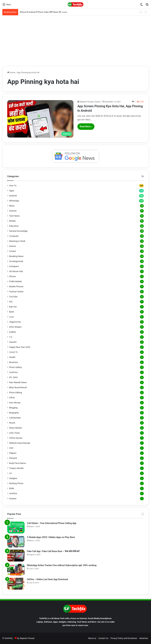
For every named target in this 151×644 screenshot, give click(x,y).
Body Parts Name (17, 463)
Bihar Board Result (18, 387)
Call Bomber (15, 418)
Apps (12, 191)
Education (14, 226)
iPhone (12, 276)
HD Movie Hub (16, 271)
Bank (12, 312)
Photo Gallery (16, 367)
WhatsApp (14, 201)
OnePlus (13, 493)
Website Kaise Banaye (20, 443)
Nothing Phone (16, 483)
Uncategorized (16, 261)
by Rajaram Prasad (26, 638)
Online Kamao (16, 438)
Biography (14, 413)
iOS (11, 302)
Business (13, 362)
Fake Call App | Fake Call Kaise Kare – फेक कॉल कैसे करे (53, 551)
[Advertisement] (75, 41)
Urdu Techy (15, 433)
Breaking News (16, 256)
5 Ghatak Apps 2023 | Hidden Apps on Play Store (51, 537)
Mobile (12, 221)
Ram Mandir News (18, 382)
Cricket (12, 251)
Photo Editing (16, 392)
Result (12, 423)
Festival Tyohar (16, 291)
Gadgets (13, 478)
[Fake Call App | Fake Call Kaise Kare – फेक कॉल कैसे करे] (16, 556)
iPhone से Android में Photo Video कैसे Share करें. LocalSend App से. (49, 12)
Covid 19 (13, 352)
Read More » (86, 126)
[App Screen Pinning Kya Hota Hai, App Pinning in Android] (40, 119)
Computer (14, 236)
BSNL (12, 488)
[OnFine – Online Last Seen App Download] (16, 584)
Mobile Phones (16, 286)
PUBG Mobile (15, 281)
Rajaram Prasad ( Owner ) (90, 102)
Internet (13, 211)
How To (13, 185)
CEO (11, 448)
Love (11, 317)
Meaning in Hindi (17, 241)
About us (92, 638)
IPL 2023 (13, 377)
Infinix (12, 397)
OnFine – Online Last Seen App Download (47, 579)
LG (10, 473)
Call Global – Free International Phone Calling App (52, 523)
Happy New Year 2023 (20, 347)
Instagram (14, 266)
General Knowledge (18, 231)
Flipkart (13, 453)
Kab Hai (13, 307)
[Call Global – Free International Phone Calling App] (16, 528)
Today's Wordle (16, 468)
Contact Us (103, 638)
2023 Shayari (15, 327)
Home (11, 72)
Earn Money (15, 403)
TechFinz (13, 372)
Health (12, 357)
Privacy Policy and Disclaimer (124, 638)
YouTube (13, 297)
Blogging (13, 408)
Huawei (13, 498)
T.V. (11, 337)
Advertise (144, 638)
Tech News (14, 216)
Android (13, 196)
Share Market (16, 428)
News (12, 206)
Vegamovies (15, 322)
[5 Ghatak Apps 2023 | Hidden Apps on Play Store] (16, 542)
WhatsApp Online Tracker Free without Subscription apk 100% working (62, 565)
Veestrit (13, 342)
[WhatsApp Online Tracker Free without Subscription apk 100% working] (16, 570)
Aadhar (13, 332)
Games (13, 246)
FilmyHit (13, 458)
